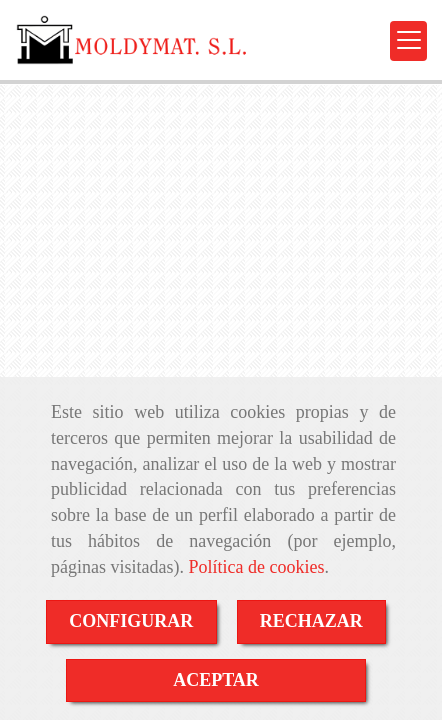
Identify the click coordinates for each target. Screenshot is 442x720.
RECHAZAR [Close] (311, 621)
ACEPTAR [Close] (216, 680)
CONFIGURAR (131, 621)
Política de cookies (256, 567)
